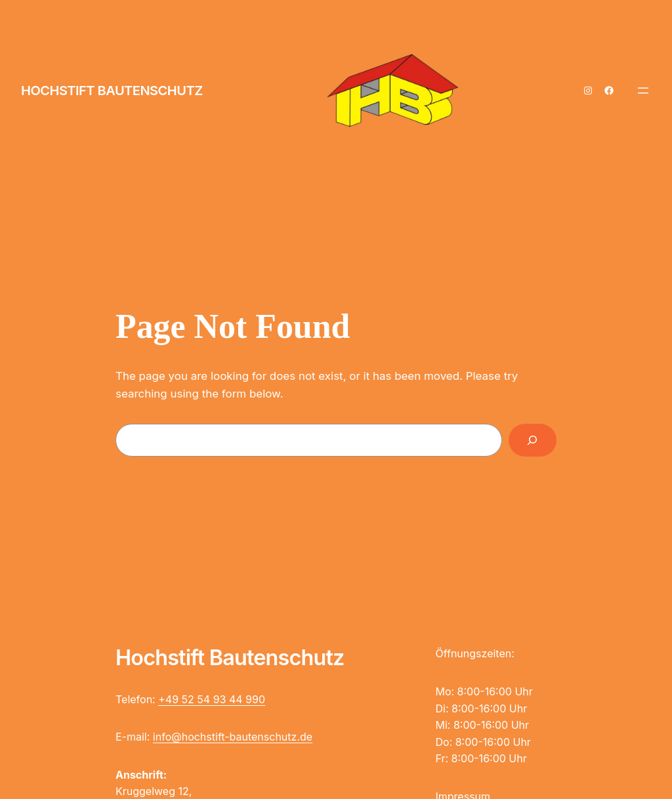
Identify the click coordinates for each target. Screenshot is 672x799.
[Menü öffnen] (643, 91)
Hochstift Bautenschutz (112, 91)
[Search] (533, 440)
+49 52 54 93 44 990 (212, 699)
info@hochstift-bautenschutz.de (233, 737)
